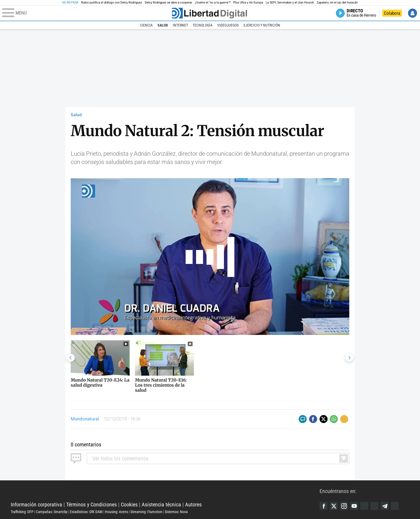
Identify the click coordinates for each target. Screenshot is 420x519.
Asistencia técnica (161, 505)
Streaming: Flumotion (146, 512)
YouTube (354, 506)
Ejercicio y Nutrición (262, 25)
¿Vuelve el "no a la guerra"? (213, 3)
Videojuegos (228, 25)
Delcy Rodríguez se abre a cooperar (168, 3)
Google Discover (364, 506)
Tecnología (202, 25)
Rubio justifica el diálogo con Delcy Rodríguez (112, 3)
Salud (163, 25)
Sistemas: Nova (176, 512)
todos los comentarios (120, 458)
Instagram (344, 506)
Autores (193, 505)
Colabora (392, 13)
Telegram (385, 506)
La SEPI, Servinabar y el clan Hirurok (290, 3)
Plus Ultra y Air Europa (248, 3)
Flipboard (374, 506)
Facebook (324, 506)
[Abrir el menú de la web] (87, 13)
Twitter (334, 506)
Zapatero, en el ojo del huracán (337, 3)
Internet (180, 25)
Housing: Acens (117, 512)
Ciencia (146, 25)
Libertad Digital (165, 491)
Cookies (129, 505)
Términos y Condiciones (91, 505)
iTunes (395, 506)
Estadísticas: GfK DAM (86, 512)
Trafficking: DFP (22, 512)
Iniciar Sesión (412, 13)
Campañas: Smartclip (52, 512)
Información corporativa (36, 505)
